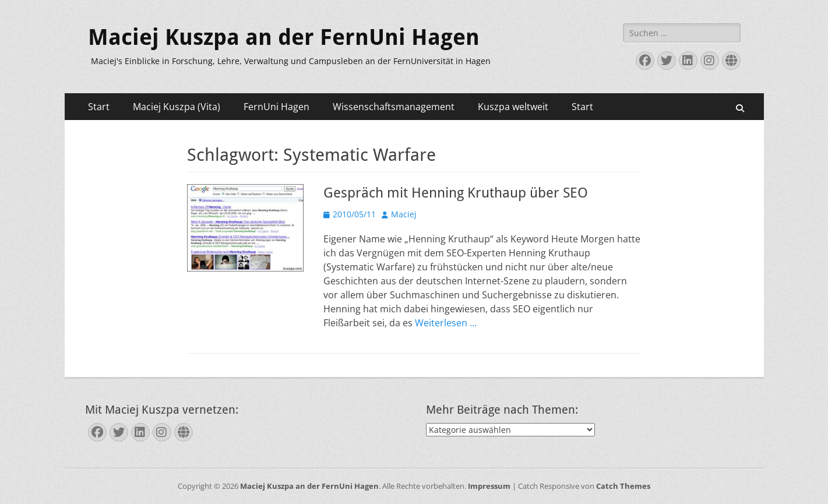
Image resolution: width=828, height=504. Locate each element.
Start (99, 107)
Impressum (489, 486)
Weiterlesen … (446, 323)
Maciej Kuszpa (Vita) (177, 107)
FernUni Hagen (276, 107)
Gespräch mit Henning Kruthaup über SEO (456, 193)
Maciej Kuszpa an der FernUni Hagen (284, 37)
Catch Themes (623, 486)
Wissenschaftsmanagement (394, 107)
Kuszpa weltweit (513, 107)
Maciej (404, 214)
